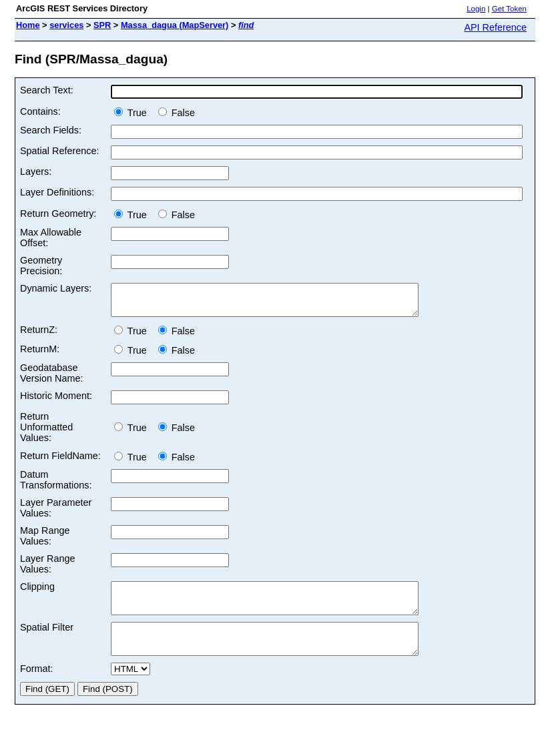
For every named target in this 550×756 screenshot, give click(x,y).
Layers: (36, 171)
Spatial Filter (47, 639)
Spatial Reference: (59, 151)
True (133, 113)
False (177, 113)
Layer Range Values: (47, 570)
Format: (37, 687)
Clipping (37, 593)
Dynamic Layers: (56, 288)
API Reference (495, 27)
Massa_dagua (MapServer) (175, 25)
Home (28, 25)
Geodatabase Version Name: (51, 379)
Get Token (509, 9)
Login (476, 9)
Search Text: (47, 90)
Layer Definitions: (57, 192)
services (66, 25)
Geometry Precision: (41, 266)
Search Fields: (51, 130)
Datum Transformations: (56, 486)
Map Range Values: (45, 542)
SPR (102, 25)
